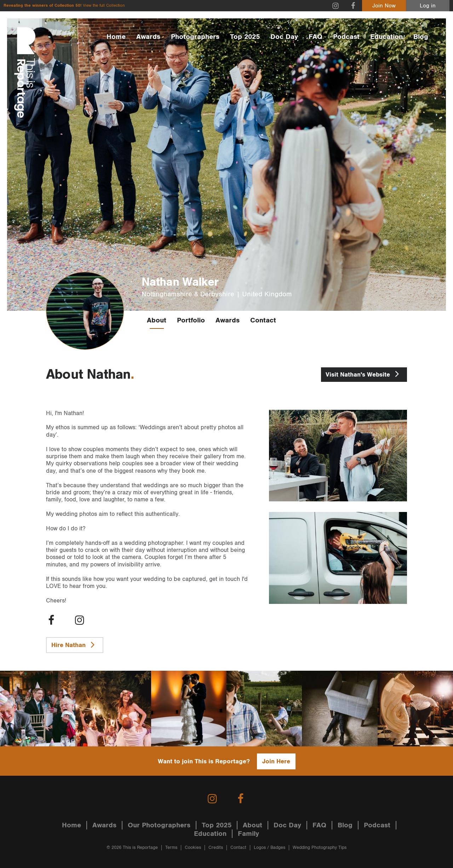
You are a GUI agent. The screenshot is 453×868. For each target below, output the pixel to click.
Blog (421, 37)
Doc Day (284, 37)
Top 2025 (245, 37)
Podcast (346, 37)
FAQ (316, 37)
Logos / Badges (269, 848)
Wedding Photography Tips (320, 848)
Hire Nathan (75, 645)
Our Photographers (159, 825)
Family (248, 834)
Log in (428, 6)
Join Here (276, 761)
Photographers (195, 37)
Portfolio (191, 320)
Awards (148, 37)
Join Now (384, 6)
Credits (216, 848)
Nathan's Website (364, 374)
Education (386, 37)
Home (116, 37)
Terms (171, 848)
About (157, 320)
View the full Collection (104, 5)
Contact (263, 320)
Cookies (193, 848)
